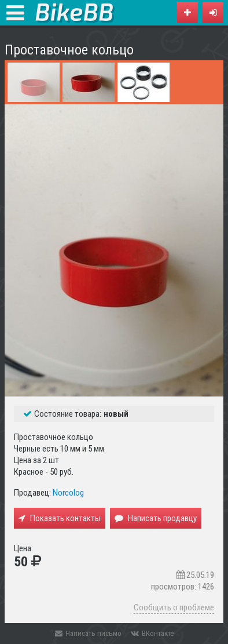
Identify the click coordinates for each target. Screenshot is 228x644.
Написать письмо (88, 633)
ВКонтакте (152, 633)
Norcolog (68, 493)
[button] (213, 13)
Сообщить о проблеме (174, 607)
